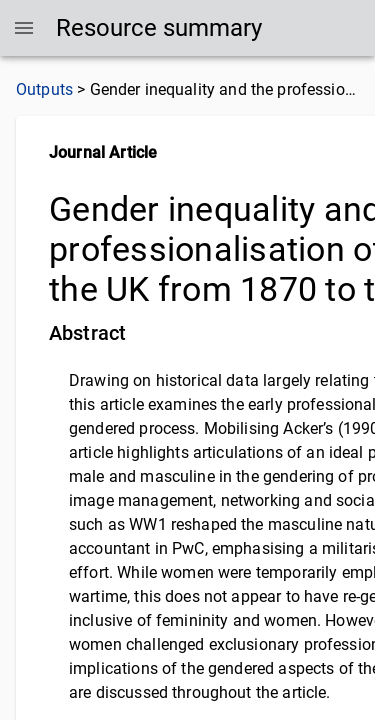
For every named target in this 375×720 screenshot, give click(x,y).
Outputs (44, 89)
